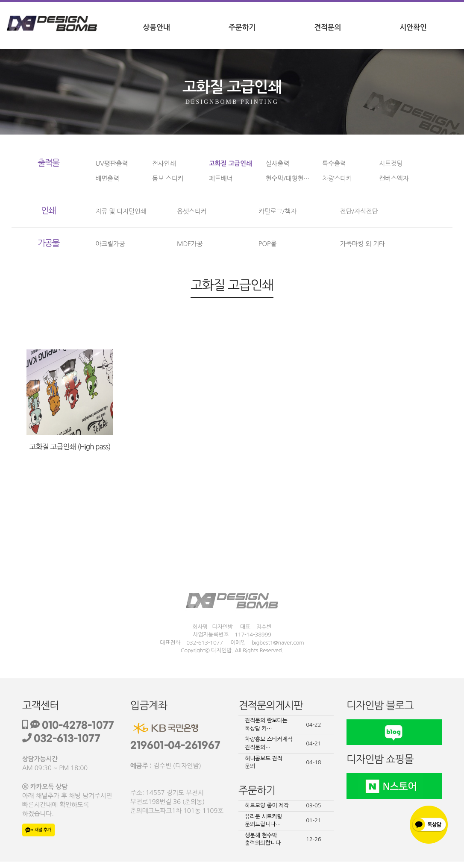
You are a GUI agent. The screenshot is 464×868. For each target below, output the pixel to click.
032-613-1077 (61, 739)
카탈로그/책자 (278, 211)
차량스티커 (337, 178)
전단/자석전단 (359, 211)
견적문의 (327, 28)
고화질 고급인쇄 (231, 163)
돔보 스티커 (168, 178)
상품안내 (157, 28)
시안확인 (413, 28)
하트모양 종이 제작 (267, 805)
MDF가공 (190, 244)
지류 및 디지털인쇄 (121, 211)
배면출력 (107, 178)
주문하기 (242, 28)
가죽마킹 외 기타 (363, 244)
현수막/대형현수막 (290, 178)
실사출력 (277, 163)
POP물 (267, 244)
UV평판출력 (112, 163)
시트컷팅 (391, 163)
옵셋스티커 (192, 211)
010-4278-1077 (68, 726)
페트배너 (221, 178)
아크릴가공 (110, 244)
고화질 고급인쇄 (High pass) (70, 447)
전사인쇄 (164, 163)
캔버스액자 (394, 178)
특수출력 (334, 163)
